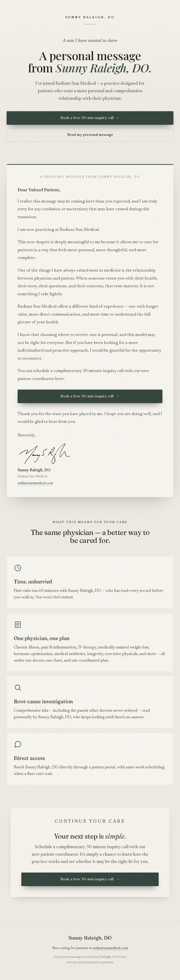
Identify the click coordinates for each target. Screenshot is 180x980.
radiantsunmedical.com (35, 483)
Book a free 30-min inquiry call (90, 118)
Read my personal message (90, 135)
